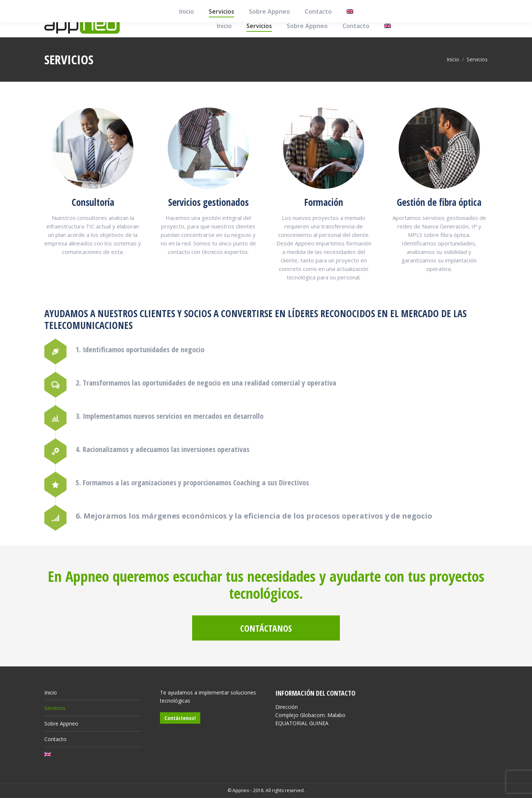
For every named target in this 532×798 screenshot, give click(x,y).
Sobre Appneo (61, 724)
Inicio (51, 692)
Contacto (55, 739)
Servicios (55, 708)
